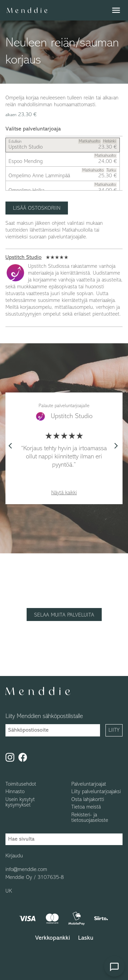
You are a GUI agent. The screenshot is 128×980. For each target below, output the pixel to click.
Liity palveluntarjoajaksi (96, 792)
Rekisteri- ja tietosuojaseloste (90, 818)
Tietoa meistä (86, 807)
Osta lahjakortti (88, 800)
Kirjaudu (14, 856)
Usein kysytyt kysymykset (20, 802)
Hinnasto (15, 792)
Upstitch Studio (24, 258)
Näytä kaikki (64, 493)
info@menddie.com (26, 870)
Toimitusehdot (21, 784)
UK (9, 891)
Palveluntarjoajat (89, 784)
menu (116, 10)
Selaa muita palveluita (64, 615)
